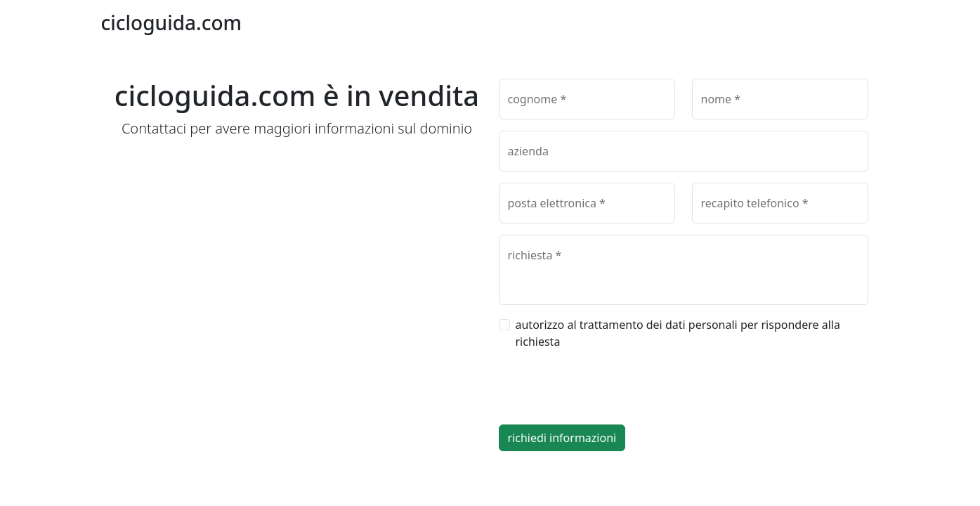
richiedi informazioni (562, 438)
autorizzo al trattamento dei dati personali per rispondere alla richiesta (678, 333)
